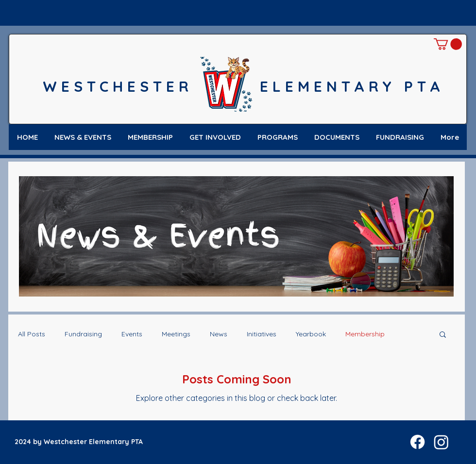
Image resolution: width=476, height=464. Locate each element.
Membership (365, 334)
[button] (448, 44)
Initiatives (262, 334)
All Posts (32, 334)
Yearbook (311, 334)
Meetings (176, 334)
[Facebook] (417, 442)
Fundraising (83, 334)
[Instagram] (441, 442)
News (219, 334)
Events (132, 334)
